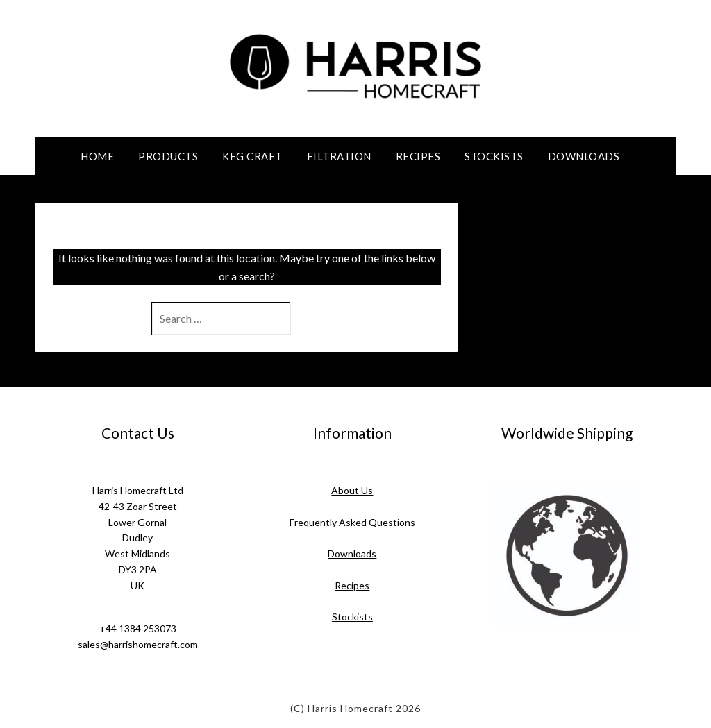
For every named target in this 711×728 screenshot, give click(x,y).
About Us (352, 490)
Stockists (494, 156)
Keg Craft (252, 156)
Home (97, 156)
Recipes (418, 156)
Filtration (339, 156)
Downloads (584, 156)
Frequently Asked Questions (352, 522)
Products (168, 156)
